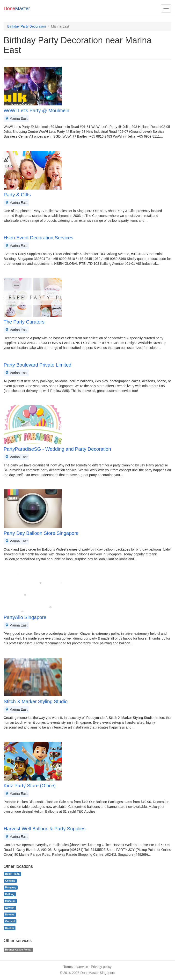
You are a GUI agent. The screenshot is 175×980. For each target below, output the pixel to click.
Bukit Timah (12, 874)
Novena (10, 914)
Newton (10, 908)
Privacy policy (101, 967)
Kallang (10, 894)
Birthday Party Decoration (27, 26)
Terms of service (76, 967)
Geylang (10, 881)
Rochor (10, 928)
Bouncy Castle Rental (18, 950)
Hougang (11, 887)
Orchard (10, 921)
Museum (10, 901)
